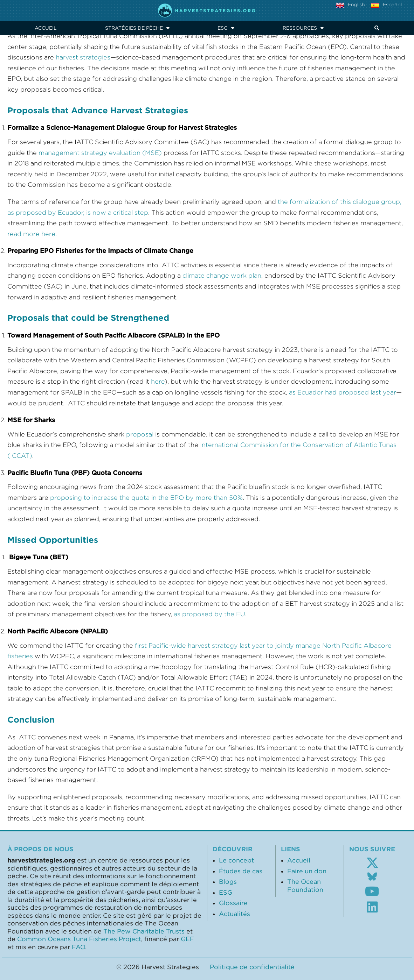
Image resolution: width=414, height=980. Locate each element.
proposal (141, 434)
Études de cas (241, 871)
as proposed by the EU (209, 614)
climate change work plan (222, 276)
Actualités (234, 914)
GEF (187, 939)
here (158, 382)
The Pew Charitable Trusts (144, 931)
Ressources (303, 28)
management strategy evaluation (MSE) (100, 153)
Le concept (236, 860)
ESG (226, 28)
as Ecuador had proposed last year (343, 392)
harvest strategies (83, 57)
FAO (78, 947)
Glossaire (233, 903)
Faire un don (307, 871)
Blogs (228, 882)
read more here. (32, 234)
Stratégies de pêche (137, 28)
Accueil (46, 28)
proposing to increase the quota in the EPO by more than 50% (146, 498)
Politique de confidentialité (252, 967)
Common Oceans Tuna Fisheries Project (79, 939)
